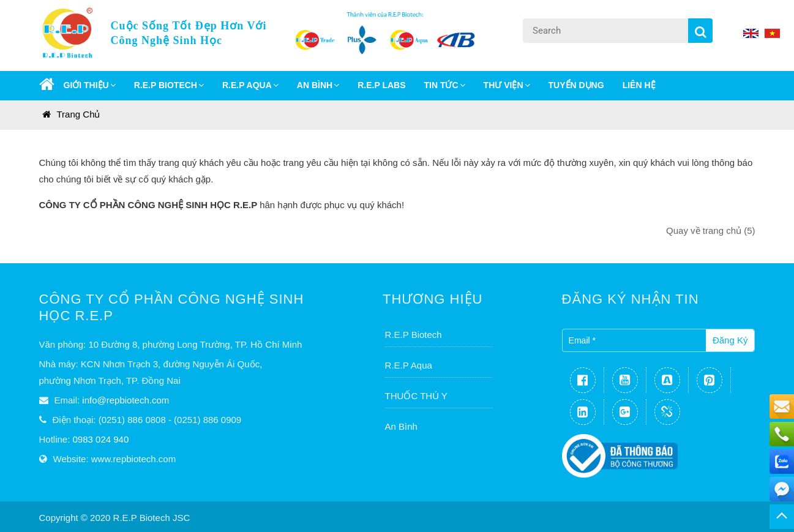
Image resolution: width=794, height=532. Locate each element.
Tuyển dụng (576, 85)
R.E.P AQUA (250, 85)
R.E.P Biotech (414, 335)
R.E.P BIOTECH (169, 85)
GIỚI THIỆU (90, 85)
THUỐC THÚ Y (416, 396)
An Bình (401, 426)
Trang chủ (71, 114)
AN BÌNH (318, 85)
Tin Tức (445, 85)
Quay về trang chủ (710, 230)
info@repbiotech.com (125, 400)
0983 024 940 (101, 439)
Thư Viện (507, 85)
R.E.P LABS (381, 85)
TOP (782, 517)
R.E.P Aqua (409, 365)
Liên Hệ (639, 85)
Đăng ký (730, 340)
